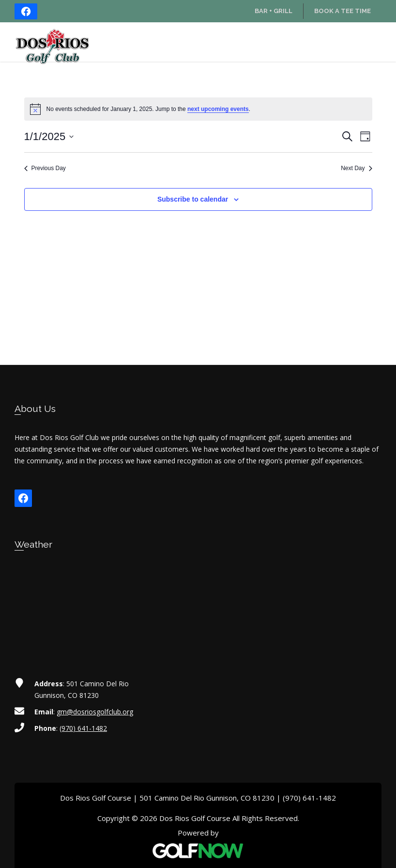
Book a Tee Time (343, 11)
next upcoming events (218, 109)
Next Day (356, 168)
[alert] (198, 109)
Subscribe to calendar (193, 199)
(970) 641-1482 (83, 728)
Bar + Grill (274, 11)
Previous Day (45, 168)
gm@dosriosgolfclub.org (95, 712)
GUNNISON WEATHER (198, 604)
